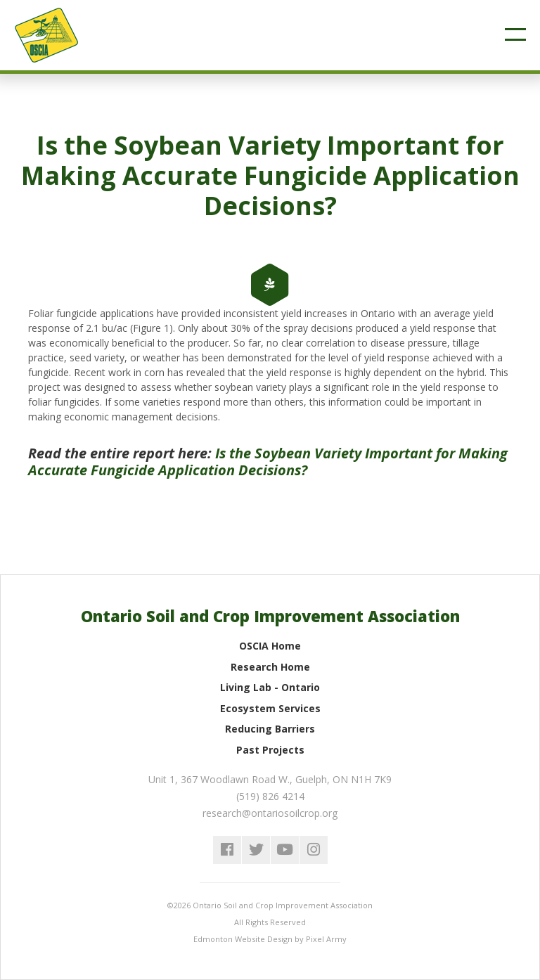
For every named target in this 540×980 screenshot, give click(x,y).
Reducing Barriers (270, 729)
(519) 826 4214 (270, 796)
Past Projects (270, 750)
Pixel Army (326, 939)
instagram (314, 850)
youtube (285, 850)
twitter (256, 850)
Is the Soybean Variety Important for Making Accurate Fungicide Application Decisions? (268, 462)
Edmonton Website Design (243, 939)
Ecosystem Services (270, 708)
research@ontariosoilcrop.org (270, 813)
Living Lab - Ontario (270, 687)
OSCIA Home (270, 646)
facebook (227, 850)
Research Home (270, 667)
